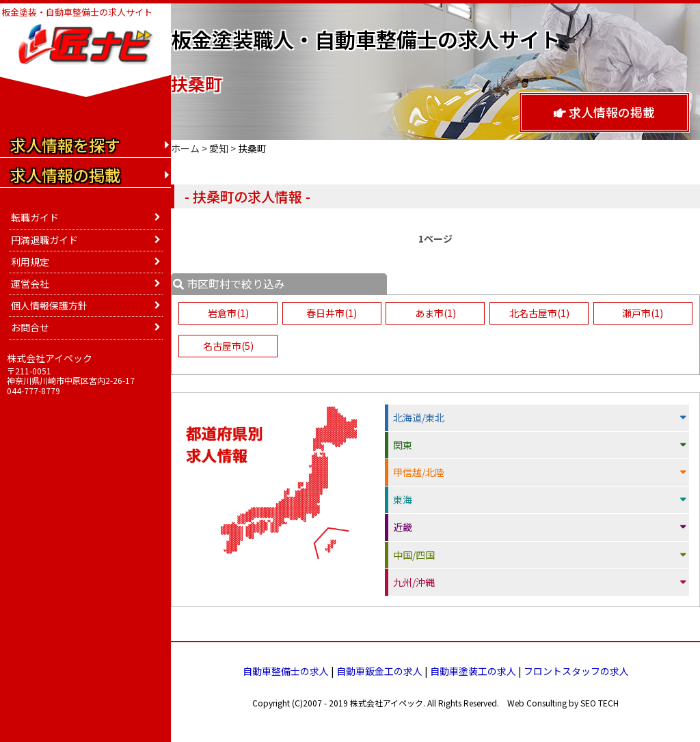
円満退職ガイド (44, 240)
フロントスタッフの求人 (576, 671)
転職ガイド (35, 217)
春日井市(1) (332, 313)
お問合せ (30, 327)
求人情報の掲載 (604, 112)
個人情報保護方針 (49, 305)
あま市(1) (435, 313)
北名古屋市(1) (539, 313)
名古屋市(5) (228, 346)
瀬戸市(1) (643, 313)
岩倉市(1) (228, 313)
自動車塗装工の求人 (473, 671)
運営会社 (30, 284)
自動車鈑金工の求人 (379, 671)
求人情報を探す (65, 145)
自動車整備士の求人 (286, 671)
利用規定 (30, 262)
